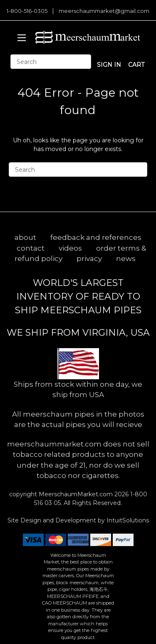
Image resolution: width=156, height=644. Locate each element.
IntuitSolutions (128, 520)
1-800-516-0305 (27, 11)
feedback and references (96, 237)
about (25, 237)
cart (136, 65)
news (126, 259)
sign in (109, 65)
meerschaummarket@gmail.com (104, 11)
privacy (89, 259)
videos (70, 248)
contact (31, 248)
